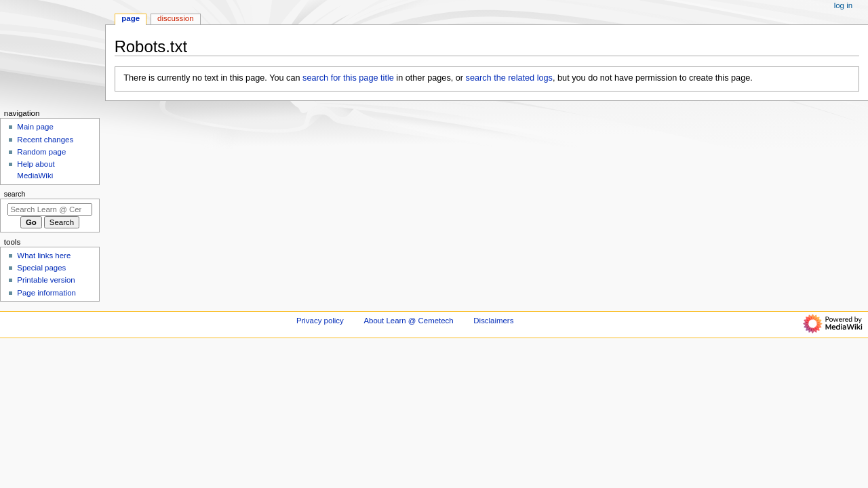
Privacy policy (320, 321)
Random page (41, 152)
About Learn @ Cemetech (408, 321)
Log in (843, 5)
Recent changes (45, 140)
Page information (46, 293)
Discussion (175, 18)
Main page (35, 127)
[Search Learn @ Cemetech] (50, 209)
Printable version (46, 280)
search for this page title (348, 78)
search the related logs (509, 78)
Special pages (41, 268)
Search (15, 194)
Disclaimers (493, 321)
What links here (44, 256)
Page (131, 18)
